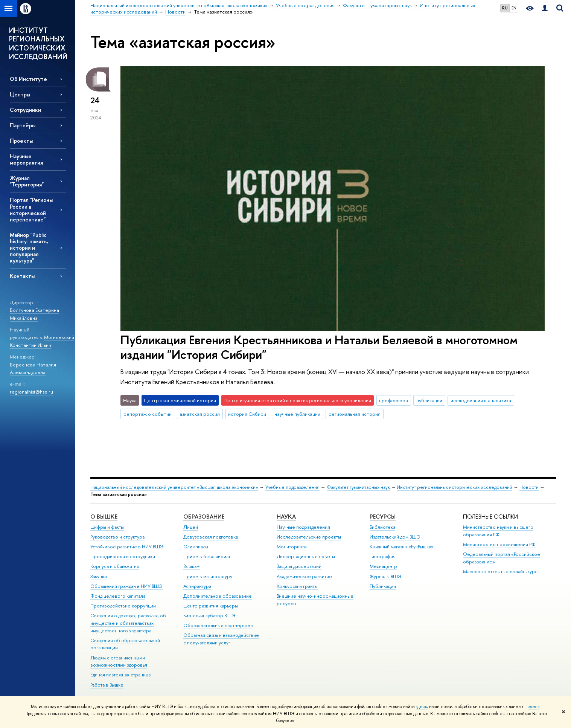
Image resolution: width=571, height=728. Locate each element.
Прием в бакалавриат (207, 556)
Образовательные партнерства (218, 625)
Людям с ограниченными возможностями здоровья (119, 662)
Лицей (191, 527)
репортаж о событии (148, 414)
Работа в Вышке (107, 685)
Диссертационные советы (306, 556)
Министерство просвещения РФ (499, 544)
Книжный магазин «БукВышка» (402, 547)
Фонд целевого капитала (118, 596)
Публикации (383, 586)
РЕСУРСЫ (383, 517)
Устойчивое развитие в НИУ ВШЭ (127, 547)
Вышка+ (192, 566)
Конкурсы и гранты (297, 586)
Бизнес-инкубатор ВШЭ (209, 616)
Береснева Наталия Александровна (33, 369)
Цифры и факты (107, 527)
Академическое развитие (304, 576)
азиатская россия (200, 414)
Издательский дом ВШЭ (395, 537)
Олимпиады (196, 547)
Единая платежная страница (120, 675)
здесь (421, 707)
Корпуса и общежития (115, 566)
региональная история (355, 414)
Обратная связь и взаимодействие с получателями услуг (221, 639)
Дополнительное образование (218, 596)
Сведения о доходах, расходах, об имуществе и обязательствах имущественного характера (128, 623)
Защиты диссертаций (299, 566)
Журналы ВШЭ (386, 576)
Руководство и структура (117, 537)
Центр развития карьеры (211, 606)
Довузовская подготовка (211, 537)
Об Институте (28, 79)
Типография (383, 556)
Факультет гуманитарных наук (358, 487)
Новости (529, 487)
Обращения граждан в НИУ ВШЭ (126, 586)
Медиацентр (383, 566)
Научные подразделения (303, 527)
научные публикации (297, 414)
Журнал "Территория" (27, 181)
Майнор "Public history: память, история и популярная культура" (29, 248)
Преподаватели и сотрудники (123, 556)
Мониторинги (292, 547)
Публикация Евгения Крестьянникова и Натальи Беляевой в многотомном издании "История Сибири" (319, 347)
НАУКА (286, 517)
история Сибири (247, 414)
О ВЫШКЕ (104, 517)
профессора (394, 400)
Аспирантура (197, 586)
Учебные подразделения (292, 487)
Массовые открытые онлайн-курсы (502, 572)
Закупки (99, 576)
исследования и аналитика (481, 400)
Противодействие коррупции (123, 606)
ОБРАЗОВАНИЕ (204, 517)
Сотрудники (25, 110)
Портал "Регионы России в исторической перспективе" (31, 209)
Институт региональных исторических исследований (455, 487)
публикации (429, 400)
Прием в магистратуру (208, 576)
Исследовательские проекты (309, 537)
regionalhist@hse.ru (31, 392)
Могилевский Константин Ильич (42, 341)
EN (514, 8)
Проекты (21, 141)
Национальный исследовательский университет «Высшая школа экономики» (174, 487)
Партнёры (23, 125)
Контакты (22, 276)
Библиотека (382, 527)
